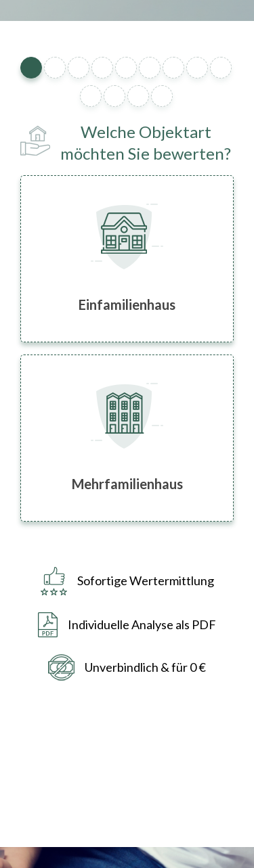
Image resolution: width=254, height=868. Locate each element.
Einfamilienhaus (127, 304)
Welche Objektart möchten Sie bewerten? (146, 142)
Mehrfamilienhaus (127, 484)
